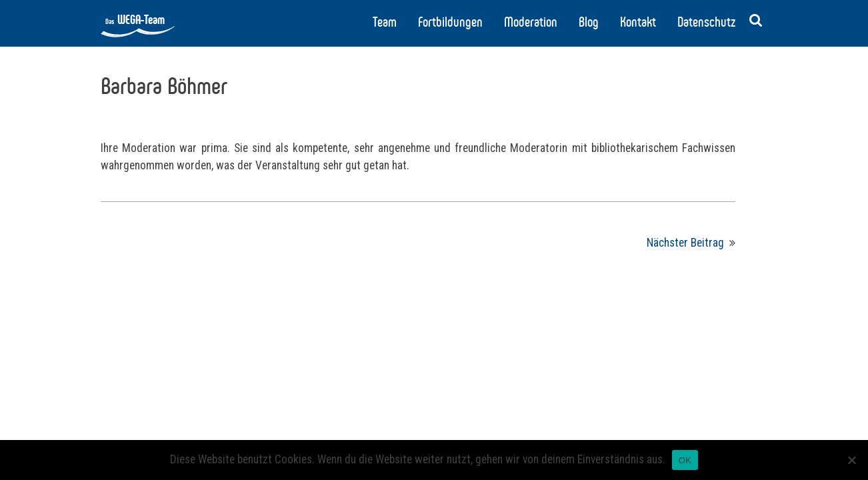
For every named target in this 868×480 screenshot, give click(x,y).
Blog (589, 22)
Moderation (531, 22)
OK (685, 460)
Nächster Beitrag (685, 243)
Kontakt (638, 22)
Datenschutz (706, 22)
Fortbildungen (450, 22)
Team (385, 22)
